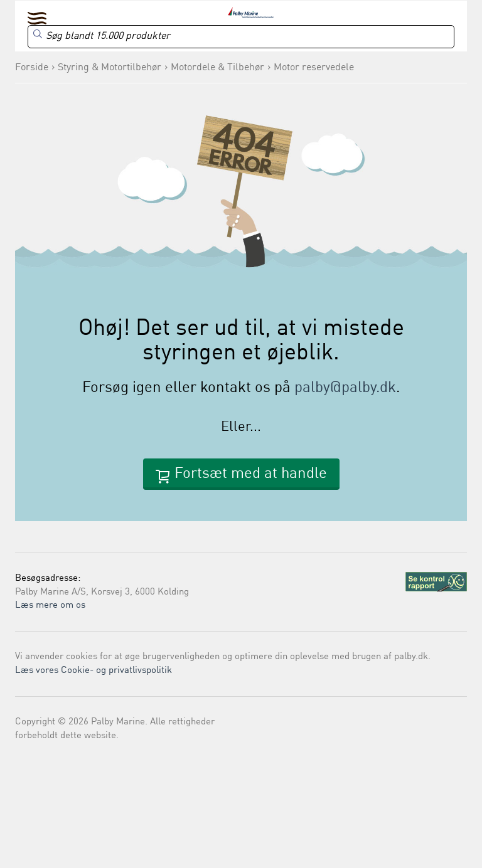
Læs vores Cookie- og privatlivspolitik (94, 671)
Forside (32, 68)
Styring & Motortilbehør (110, 68)
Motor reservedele (314, 68)
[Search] (241, 37)
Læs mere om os (50, 606)
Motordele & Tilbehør (217, 68)
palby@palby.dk (345, 388)
